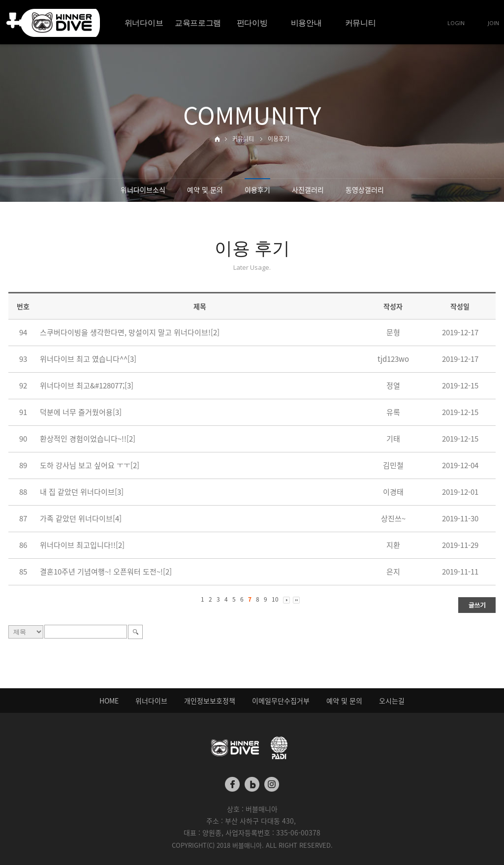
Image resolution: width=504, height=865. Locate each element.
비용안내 (306, 23)
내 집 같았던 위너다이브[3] (82, 492)
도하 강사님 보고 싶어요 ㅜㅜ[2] (90, 465)
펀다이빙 (252, 23)
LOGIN (456, 23)
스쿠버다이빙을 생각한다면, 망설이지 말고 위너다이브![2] (130, 332)
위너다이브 (144, 23)
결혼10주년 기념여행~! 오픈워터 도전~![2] (106, 572)
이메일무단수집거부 (281, 701)
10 (275, 599)
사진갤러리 (308, 190)
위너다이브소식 (143, 190)
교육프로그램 (198, 23)
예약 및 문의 (205, 190)
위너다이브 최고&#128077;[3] (87, 385)
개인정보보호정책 (210, 701)
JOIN (493, 23)
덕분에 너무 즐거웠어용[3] (81, 412)
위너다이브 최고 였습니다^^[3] (88, 359)
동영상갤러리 (365, 190)
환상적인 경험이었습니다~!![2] (88, 439)
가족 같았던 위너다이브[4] (81, 518)
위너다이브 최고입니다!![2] (82, 545)
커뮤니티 (361, 23)
